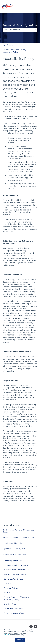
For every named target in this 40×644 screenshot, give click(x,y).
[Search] (35, 30)
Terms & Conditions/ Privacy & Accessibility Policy (15, 51)
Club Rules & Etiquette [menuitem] (14, 609)
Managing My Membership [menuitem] (15, 574)
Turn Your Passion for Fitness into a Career (18, 538)
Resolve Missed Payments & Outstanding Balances (18, 531)
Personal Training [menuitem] (11, 588)
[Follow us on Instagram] (31, 626)
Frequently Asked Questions (20, 25)
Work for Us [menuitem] (9, 593)
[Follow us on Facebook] (36, 626)
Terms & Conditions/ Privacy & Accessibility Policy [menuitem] (16, 598)
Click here (6, 635)
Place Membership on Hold (13, 543)
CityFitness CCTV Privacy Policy (14, 549)
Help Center (8, 45)
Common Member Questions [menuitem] (16, 565)
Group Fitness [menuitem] (10, 584)
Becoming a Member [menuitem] (13, 561)
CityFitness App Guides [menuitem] (13, 579)
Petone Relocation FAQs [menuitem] (14, 613)
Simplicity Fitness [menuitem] (11, 604)
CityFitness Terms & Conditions (14, 554)
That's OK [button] (20, 640)
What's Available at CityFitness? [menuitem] (17, 570)
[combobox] (18, 30)
